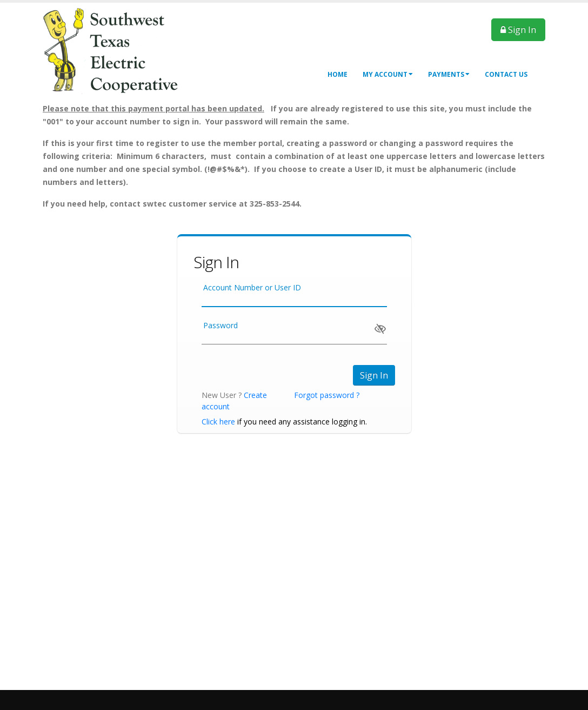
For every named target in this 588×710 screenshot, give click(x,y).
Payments (449, 74)
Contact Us (506, 74)
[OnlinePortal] (118, 51)
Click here (218, 422)
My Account (388, 74)
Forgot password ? (327, 395)
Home (338, 74)
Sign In (518, 30)
